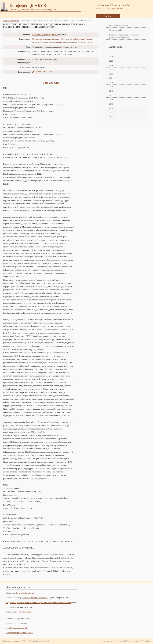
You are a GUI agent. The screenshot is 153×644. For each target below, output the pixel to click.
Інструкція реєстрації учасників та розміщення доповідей (124, 36)
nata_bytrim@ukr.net (22, 612)
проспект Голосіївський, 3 (18, 623)
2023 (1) (113, 69)
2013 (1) (113, 112)
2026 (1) (113, 57)
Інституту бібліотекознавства (58, 603)
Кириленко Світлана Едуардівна (45, 35)
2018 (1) (113, 91)
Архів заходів (116, 47)
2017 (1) (113, 95)
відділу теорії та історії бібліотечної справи (25, 603)
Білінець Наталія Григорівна (35, 597)
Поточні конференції (11, 21)
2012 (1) (113, 117)
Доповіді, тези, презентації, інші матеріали (33, 9)
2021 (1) (113, 78)
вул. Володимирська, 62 (17, 628)
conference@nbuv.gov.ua (24, 593)
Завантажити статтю (44, 72)
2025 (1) (113, 61)
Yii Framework (119, 641)
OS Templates (145, 641)
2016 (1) (113, 100)
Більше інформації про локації (20, 632)
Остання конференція (119, 25)
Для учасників (115, 30)
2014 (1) (113, 108)
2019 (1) (113, 87)
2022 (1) (113, 74)
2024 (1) (113, 65)
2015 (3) (113, 104)
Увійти (108, 16)
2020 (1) (113, 82)
